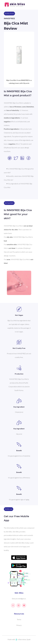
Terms (19, 619)
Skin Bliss (19, 593)
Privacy (19, 625)
